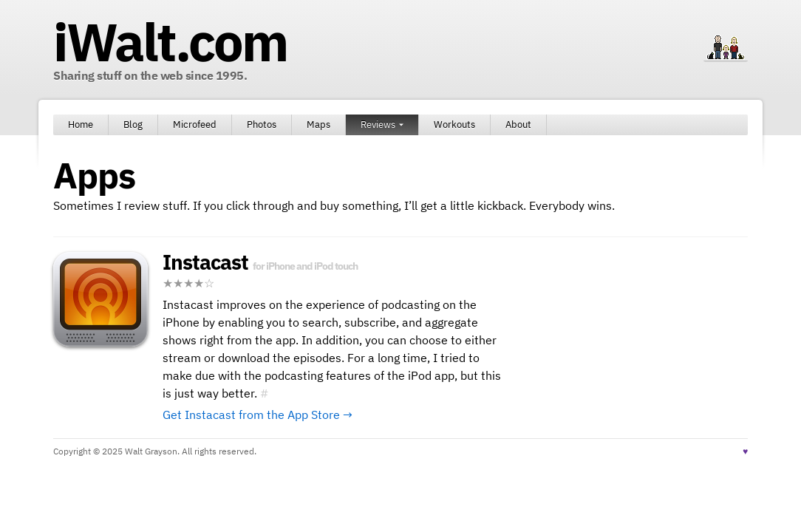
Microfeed (195, 125)
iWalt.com (170, 41)
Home (81, 125)
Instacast (205, 262)
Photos (262, 125)
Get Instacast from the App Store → (258, 415)
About (518, 125)
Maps (318, 125)
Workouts (454, 125)
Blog (133, 125)
